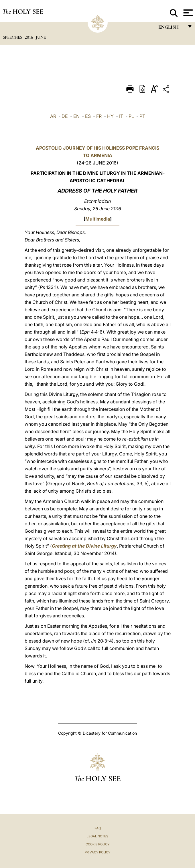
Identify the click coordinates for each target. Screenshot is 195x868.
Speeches (13, 37)
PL (131, 116)
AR (53, 116)
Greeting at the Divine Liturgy (84, 546)
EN (76, 116)
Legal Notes (97, 836)
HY (110, 116)
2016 (29, 37)
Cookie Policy (97, 844)
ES (88, 116)
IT (121, 116)
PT (142, 116)
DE (65, 116)
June (41, 37)
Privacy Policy (97, 852)
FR (99, 116)
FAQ (98, 828)
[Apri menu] (187, 13)
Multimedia (98, 219)
